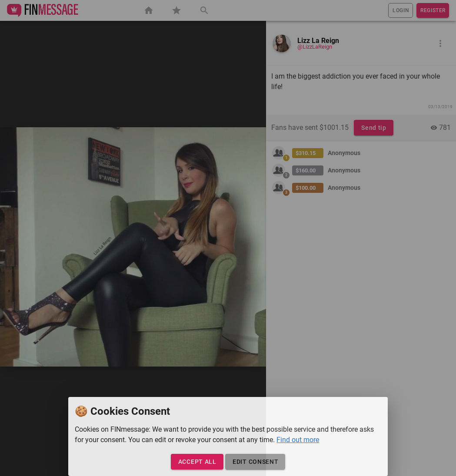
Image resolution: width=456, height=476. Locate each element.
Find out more (298, 440)
